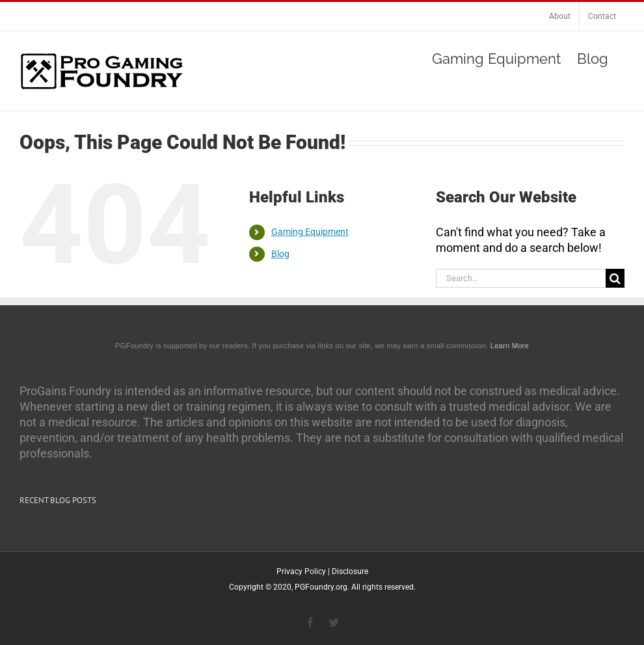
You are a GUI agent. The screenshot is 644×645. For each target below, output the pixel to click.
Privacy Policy (301, 571)
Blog (280, 254)
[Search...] (521, 278)
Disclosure (350, 571)
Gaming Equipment (310, 232)
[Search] (615, 278)
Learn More (510, 346)
